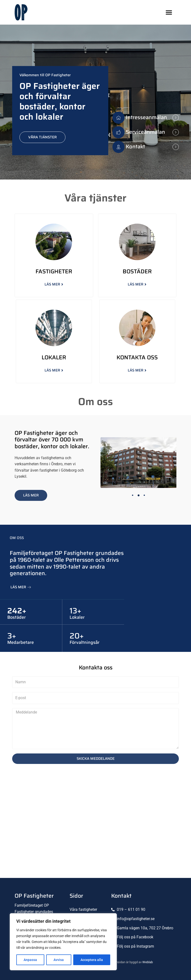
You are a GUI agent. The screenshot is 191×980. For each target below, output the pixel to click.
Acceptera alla (92, 960)
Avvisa (59, 960)
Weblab (148, 962)
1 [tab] (133, 495)
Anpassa (30, 960)
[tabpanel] (139, 463)
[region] (63, 942)
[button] (169, 12)
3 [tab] (144, 495)
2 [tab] (138, 495)
